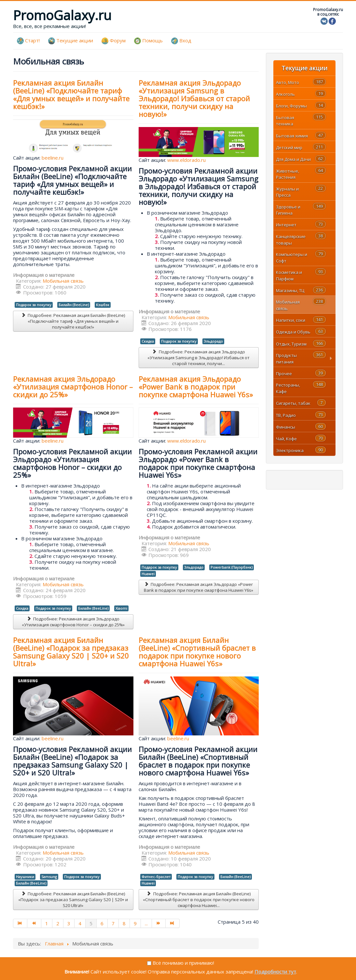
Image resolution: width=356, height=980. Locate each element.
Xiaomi (121, 608)
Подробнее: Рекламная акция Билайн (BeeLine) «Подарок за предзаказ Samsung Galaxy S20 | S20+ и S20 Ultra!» (73, 900)
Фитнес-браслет (156, 877)
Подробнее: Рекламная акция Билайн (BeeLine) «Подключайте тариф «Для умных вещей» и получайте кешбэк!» (73, 321)
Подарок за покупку (34, 305)
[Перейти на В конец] (173, 923)
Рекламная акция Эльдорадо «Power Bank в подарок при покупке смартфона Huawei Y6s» (196, 387)
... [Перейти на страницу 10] (146, 923)
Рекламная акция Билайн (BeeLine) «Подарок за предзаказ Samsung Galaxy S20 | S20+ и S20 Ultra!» (71, 652)
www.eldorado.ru (186, 160)
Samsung (49, 877)
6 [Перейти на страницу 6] (102, 923)
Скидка (148, 341)
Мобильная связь (63, 281)
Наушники (25, 877)
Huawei (148, 574)
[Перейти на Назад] (34, 923)
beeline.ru (53, 158)
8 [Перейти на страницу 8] (124, 923)
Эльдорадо (213, 341)
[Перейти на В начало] (20, 923)
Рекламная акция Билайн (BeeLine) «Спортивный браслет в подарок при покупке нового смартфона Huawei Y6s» (197, 652)
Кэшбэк (103, 305)
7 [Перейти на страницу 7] (113, 923)
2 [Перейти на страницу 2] (58, 923)
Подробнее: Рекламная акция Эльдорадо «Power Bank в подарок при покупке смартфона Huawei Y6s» (199, 587)
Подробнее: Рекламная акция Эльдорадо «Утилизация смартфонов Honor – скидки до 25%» (73, 622)
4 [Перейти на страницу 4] (80, 923)
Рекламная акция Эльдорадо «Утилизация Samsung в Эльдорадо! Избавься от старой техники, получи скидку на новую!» (194, 98)
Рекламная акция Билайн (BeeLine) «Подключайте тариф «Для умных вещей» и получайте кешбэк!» (71, 94)
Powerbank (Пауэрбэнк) (232, 567)
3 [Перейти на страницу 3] (69, 923)
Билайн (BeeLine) (74, 305)
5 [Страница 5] (91, 923)
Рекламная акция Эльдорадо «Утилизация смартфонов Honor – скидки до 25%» (73, 387)
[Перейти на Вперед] (159, 923)
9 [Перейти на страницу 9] (135, 923)
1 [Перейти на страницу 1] (47, 923)
